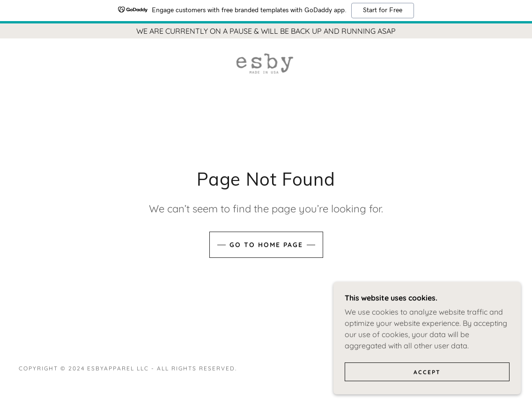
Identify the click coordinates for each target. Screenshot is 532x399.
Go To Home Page (266, 245)
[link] (266, 63)
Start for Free (383, 10)
